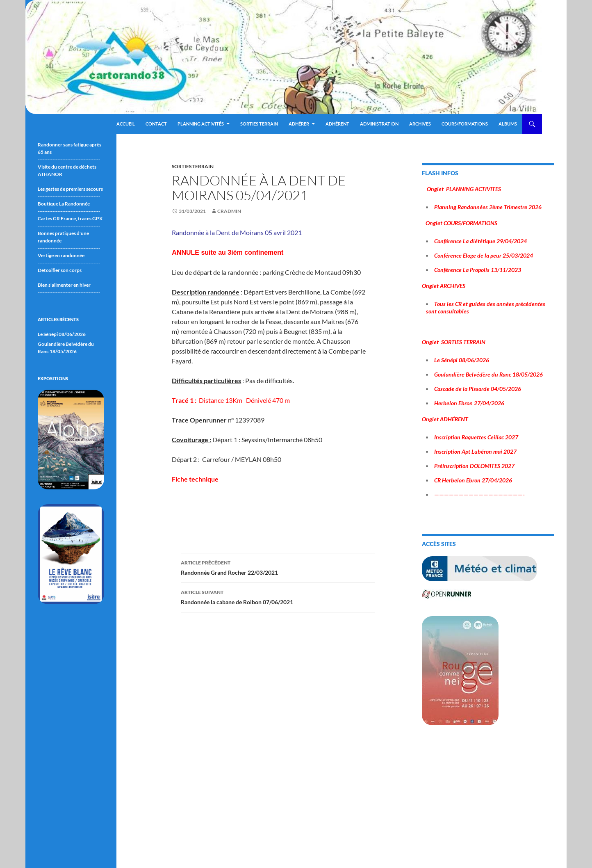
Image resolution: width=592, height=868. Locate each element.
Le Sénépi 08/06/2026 (62, 334)
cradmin (229, 211)
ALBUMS (508, 124)
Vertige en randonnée (61, 255)
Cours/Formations (465, 124)
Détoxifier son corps (60, 270)
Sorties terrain (259, 124)
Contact (156, 124)
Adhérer (299, 124)
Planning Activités (201, 124)
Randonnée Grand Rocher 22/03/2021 (278, 567)
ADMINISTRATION (379, 124)
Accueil (126, 124)
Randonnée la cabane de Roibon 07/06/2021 (278, 596)
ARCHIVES (420, 124)
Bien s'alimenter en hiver (64, 285)
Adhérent (337, 124)
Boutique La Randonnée (64, 204)
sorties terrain (193, 166)
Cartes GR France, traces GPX (70, 218)
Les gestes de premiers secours (70, 189)
